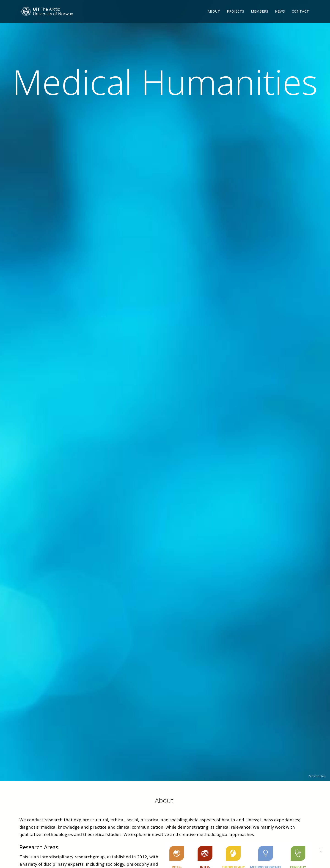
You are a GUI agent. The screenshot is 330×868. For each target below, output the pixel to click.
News (280, 17)
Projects (236, 17)
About (214, 17)
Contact (300, 17)
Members (260, 17)
